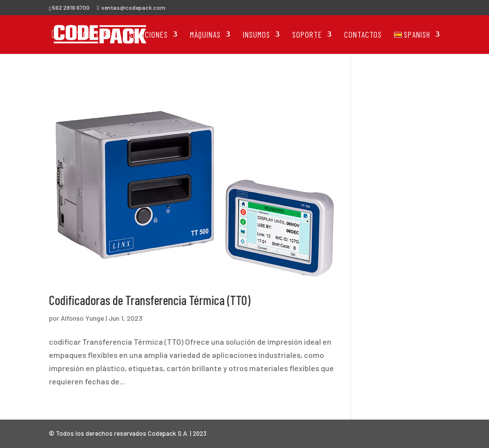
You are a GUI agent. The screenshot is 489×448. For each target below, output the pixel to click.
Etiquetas (90, 35)
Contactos (363, 35)
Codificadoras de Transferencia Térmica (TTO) (150, 300)
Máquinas (205, 35)
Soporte (307, 35)
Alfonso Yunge (82, 318)
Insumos (256, 35)
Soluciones (148, 35)
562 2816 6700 (71, 7)
